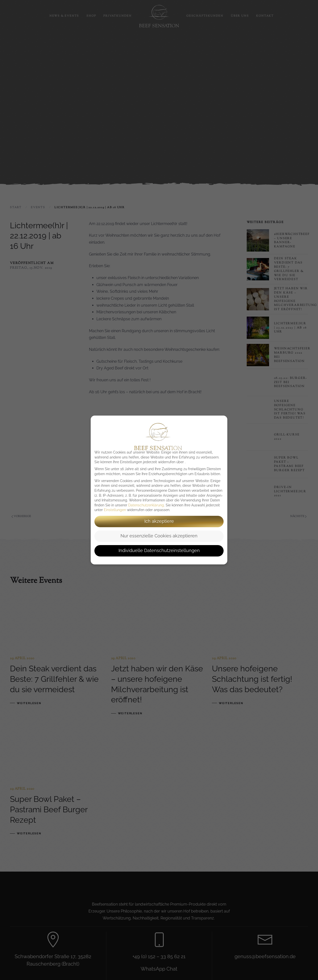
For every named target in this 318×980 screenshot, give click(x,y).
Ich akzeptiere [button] (159, 521)
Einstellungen (115, 510)
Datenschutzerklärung (146, 505)
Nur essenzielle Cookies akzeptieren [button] (159, 536)
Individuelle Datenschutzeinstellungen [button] (159, 551)
